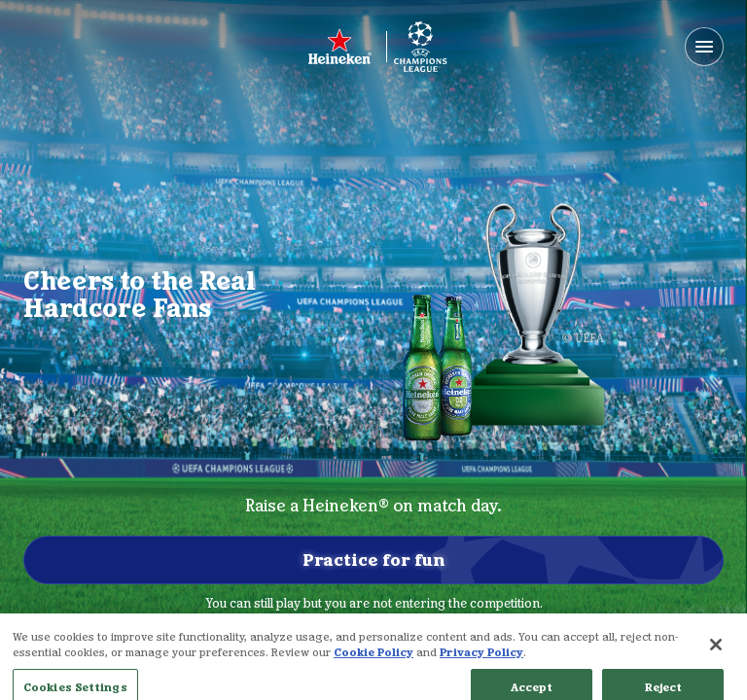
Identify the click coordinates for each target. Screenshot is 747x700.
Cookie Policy (373, 662)
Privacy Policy (481, 662)
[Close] (716, 655)
